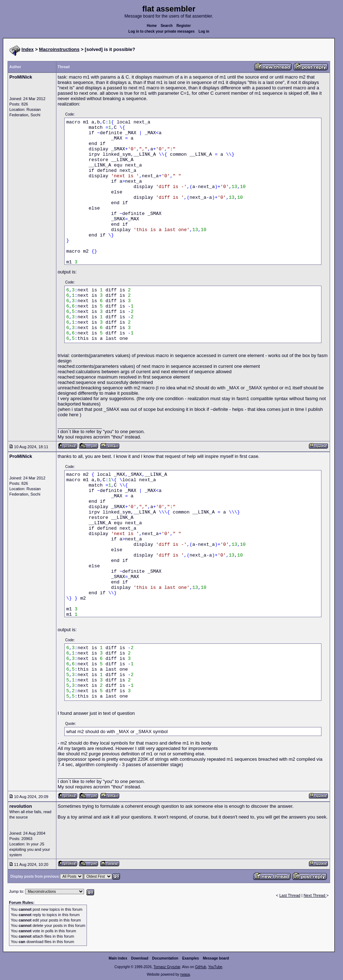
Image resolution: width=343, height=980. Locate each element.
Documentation (165, 958)
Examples (191, 958)
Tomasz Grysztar (167, 967)
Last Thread (290, 895)
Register (184, 26)
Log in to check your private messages (161, 31)
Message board (216, 958)
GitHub (201, 967)
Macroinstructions (59, 49)
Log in (204, 31)
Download (140, 958)
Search (166, 26)
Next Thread (315, 895)
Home (152, 26)
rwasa (185, 974)
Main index (118, 958)
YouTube (215, 967)
